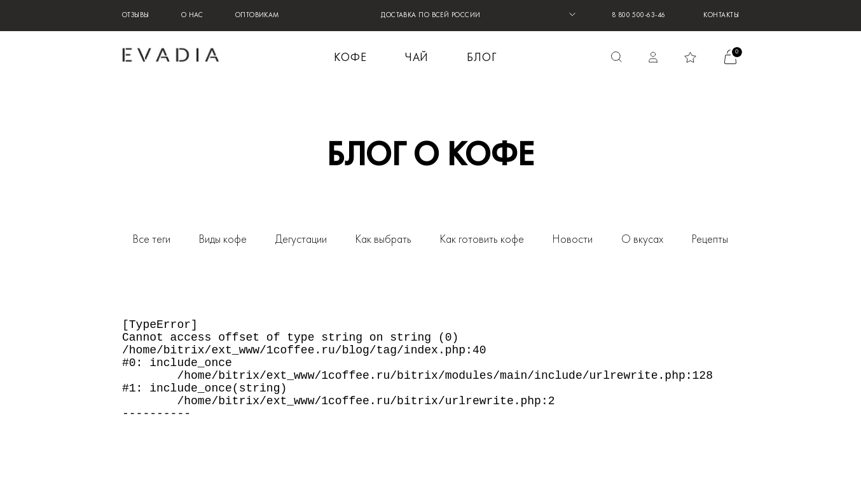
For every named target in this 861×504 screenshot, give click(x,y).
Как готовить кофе (482, 240)
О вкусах (642, 240)
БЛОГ (482, 58)
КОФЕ (350, 58)
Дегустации (301, 240)
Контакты (721, 16)
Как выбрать (383, 240)
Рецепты (710, 240)
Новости (573, 240)
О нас (192, 16)
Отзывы (136, 16)
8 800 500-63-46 (639, 16)
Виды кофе (223, 240)
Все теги (152, 240)
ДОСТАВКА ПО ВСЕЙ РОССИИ (430, 16)
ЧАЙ (417, 58)
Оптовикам (258, 16)
